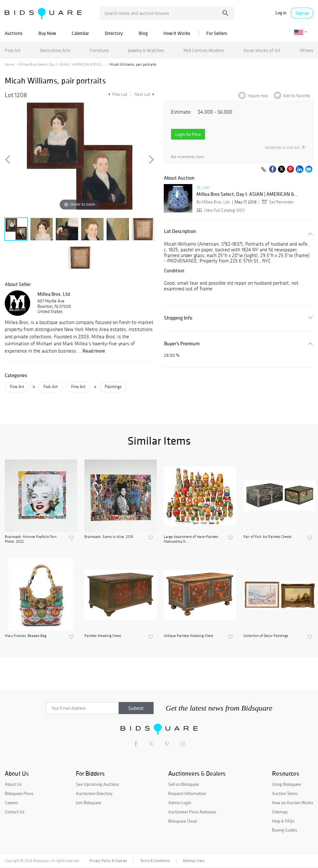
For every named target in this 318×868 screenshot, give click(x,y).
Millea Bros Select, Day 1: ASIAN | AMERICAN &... (247, 194)
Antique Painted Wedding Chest (189, 636)
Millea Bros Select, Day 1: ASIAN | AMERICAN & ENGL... (62, 64)
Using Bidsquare (286, 784)
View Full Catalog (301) (220, 210)
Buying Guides (285, 830)
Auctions (14, 33)
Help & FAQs (283, 821)
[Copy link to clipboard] (263, 170)
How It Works (177, 33)
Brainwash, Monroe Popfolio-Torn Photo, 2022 (31, 539)
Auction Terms (285, 793)
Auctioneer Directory (94, 793)
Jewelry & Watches (146, 50)
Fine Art (13, 50)
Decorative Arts (55, 50)
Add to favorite (297, 96)
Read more (94, 351)
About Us (13, 784)
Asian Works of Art (262, 50)
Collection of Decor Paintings (266, 636)
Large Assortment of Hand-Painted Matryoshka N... (191, 539)
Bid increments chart (187, 157)
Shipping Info (178, 318)
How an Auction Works (293, 803)
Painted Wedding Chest (103, 636)
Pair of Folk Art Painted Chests (267, 537)
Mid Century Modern (204, 50)
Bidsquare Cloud (182, 821)
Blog (143, 33)
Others (307, 50)
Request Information (187, 793)
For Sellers (217, 33)
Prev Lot (117, 94)
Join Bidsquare (89, 803)
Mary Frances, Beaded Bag (26, 636)
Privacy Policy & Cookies (108, 861)
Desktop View (193, 861)
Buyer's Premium (182, 344)
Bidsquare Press (19, 793)
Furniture (99, 50)
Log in (281, 13)
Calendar (80, 33)
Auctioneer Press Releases (192, 812)
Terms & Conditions (155, 861)
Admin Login (180, 803)
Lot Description (180, 231)
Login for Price (188, 134)
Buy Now (47, 33)
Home (9, 64)
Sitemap (280, 812)
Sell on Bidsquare (184, 784)
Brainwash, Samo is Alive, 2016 (109, 537)
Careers (11, 803)
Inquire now (258, 96)
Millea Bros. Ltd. (54, 294)
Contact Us (15, 812)
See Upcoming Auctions (97, 784)
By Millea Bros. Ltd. (213, 202)
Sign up (302, 13)
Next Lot (144, 94)
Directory (114, 33)
